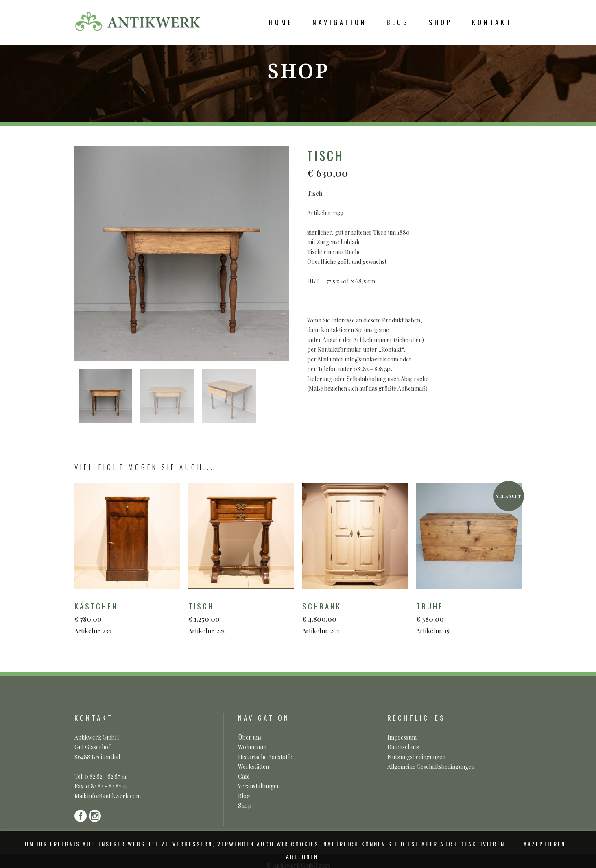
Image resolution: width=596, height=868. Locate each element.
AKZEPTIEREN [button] (545, 844)
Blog (244, 796)
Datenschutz (403, 747)
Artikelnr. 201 (352, 617)
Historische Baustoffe (265, 757)
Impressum (402, 737)
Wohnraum (252, 747)
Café (244, 776)
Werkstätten (253, 767)
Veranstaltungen (259, 786)
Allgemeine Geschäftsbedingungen (431, 767)
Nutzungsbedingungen (416, 757)
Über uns (250, 737)
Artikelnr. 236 (124, 617)
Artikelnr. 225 (238, 617)
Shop (245, 806)
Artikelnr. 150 (466, 617)
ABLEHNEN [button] (302, 856)
